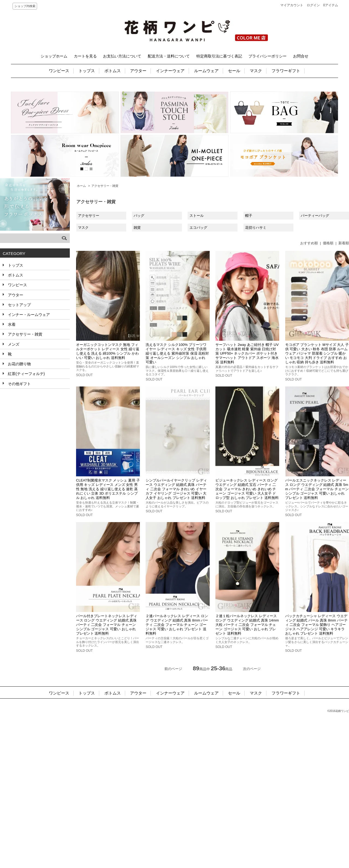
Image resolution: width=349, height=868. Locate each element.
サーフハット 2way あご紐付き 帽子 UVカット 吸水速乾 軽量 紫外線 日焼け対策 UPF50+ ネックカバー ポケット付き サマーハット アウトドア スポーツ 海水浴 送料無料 (247, 353)
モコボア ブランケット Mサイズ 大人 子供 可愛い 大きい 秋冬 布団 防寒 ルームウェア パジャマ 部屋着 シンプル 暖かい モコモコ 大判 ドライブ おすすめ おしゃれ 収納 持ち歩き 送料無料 (317, 353)
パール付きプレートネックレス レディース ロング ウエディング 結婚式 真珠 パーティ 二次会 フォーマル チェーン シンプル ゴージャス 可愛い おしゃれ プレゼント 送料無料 (107, 625)
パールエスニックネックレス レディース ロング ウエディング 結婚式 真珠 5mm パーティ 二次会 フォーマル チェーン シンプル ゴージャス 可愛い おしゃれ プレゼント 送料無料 (317, 489)
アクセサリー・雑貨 (105, 186)
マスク (256, 71)
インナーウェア (170, 71)
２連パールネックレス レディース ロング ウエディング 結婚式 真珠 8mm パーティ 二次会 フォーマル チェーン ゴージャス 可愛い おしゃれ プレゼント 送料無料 (177, 625)
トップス (87, 71)
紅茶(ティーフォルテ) (26, 374)
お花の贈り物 (19, 364)
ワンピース (59, 71)
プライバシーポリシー (267, 56)
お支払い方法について (122, 56)
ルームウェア (206, 71)
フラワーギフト (286, 71)
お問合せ (301, 56)
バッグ (139, 216)
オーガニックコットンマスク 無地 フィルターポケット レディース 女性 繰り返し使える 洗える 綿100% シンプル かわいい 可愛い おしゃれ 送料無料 (108, 351)
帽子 (249, 216)
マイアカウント (292, 5)
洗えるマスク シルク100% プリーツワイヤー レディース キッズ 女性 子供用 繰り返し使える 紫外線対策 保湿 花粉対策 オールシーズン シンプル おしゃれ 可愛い (177, 353)
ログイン (313, 5)
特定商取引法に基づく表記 (219, 56)
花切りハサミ (256, 228)
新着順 (344, 243)
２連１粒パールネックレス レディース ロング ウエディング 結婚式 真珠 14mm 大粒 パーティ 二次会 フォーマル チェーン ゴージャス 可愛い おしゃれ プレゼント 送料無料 (247, 625)
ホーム (81, 186)
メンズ (13, 344)
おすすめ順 (309, 243)
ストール (197, 216)
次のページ (252, 669)
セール (234, 71)
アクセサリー (89, 216)
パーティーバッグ (315, 216)
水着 (11, 324)
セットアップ (19, 305)
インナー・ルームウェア (28, 315)
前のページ (173, 669)
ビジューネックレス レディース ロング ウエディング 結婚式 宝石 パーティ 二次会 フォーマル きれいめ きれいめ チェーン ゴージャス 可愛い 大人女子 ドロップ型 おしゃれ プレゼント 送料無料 (247, 489)
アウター (138, 71)
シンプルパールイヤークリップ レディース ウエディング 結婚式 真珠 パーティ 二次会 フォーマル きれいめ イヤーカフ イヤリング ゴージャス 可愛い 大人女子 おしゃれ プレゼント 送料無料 (176, 489)
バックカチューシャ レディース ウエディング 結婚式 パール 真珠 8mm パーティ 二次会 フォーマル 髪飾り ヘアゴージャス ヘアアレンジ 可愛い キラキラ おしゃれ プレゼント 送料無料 (316, 625)
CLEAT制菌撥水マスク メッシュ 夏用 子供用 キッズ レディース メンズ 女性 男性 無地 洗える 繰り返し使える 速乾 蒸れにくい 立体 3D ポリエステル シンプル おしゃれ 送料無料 (108, 489)
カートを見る (85, 56)
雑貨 (137, 228)
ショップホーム (54, 56)
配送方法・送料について (169, 56)
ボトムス (113, 71)
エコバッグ (198, 228)
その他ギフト (19, 384)
